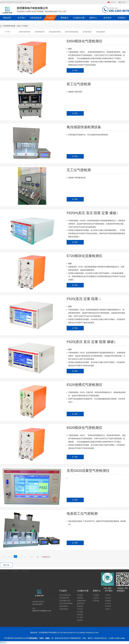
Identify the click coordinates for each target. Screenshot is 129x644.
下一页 (31, 557)
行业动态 (96, 598)
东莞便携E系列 (40, 32)
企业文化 (108, 598)
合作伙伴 (108, 603)
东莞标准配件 (101, 32)
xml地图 (111, 638)
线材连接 (80, 615)
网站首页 (7, 18)
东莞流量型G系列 (55, 32)
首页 (18, 26)
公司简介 (108, 595)
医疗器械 (80, 612)
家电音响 (80, 606)
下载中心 (108, 609)
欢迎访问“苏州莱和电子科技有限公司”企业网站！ (16, 2)
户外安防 (80, 609)
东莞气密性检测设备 (72, 32)
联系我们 (122, 18)
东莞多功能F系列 (25, 32)
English (123, 2)
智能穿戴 (80, 598)
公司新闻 (96, 595)
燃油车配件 (81, 603)
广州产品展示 (4, 571)
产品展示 (50, 18)
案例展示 (64, 18)
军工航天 (80, 617)
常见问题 (96, 601)
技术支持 (107, 18)
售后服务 (108, 601)
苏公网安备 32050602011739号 (88, 633)
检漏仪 (48, 638)
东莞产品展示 (25, 571)
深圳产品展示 (15, 571)
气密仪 (41, 638)
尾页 (38, 557)
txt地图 (122, 638)
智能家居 (80, 620)
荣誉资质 (108, 606)
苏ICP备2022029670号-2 (69, 633)
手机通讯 (80, 595)
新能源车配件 (81, 601)
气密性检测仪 (33, 638)
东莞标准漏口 (87, 32)
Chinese (113, 2)
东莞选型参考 (36, 18)
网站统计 (3, 643)
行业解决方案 (79, 18)
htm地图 (117, 638)
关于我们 (21, 18)
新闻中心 (93, 18)
